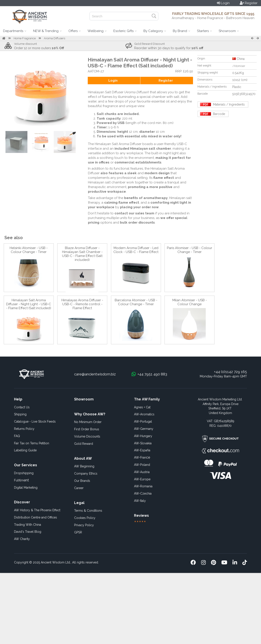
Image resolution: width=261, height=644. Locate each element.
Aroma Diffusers (55, 38)
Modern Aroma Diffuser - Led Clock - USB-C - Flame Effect (136, 250)
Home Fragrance (25, 38)
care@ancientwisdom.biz (95, 374)
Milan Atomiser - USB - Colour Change (190, 302)
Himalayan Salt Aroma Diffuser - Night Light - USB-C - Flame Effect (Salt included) (29, 304)
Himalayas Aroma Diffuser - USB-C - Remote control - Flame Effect (82, 304)
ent (21, 480)
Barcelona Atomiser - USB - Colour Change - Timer (136, 302)
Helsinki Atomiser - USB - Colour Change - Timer (29, 250)
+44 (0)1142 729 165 (231, 372)
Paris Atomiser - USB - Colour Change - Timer (189, 250)
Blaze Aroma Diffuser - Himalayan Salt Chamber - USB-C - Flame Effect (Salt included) (82, 254)
